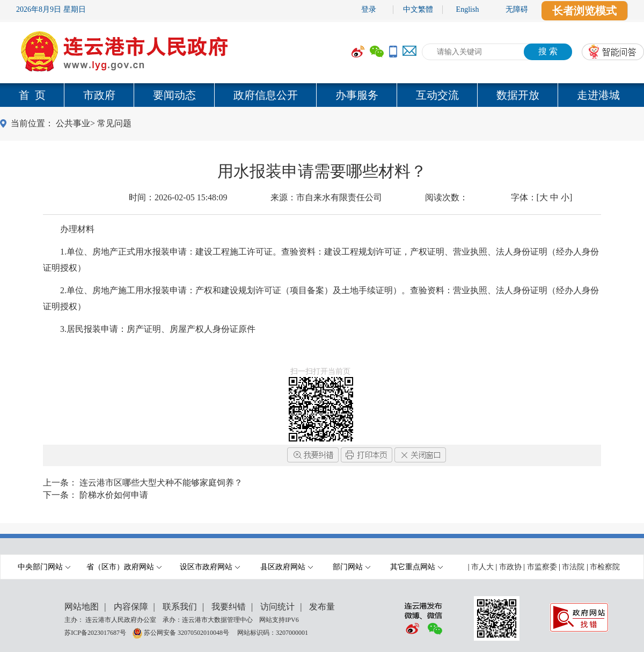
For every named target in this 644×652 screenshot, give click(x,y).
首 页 (32, 95)
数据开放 (518, 95)
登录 (369, 9)
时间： (178, 197)
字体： (542, 197)
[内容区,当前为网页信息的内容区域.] (322, 291)
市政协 (510, 567)
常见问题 (114, 123)
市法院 (573, 567)
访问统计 (277, 607)
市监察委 (542, 567)
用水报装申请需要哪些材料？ (322, 171)
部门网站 (352, 567)
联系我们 (180, 607)
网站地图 (82, 607)
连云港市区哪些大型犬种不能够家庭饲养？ (161, 483)
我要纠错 (229, 607)
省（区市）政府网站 (124, 567)
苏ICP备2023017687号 (95, 632)
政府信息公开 (266, 95)
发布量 (322, 607)
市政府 (99, 95)
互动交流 (437, 95)
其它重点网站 (416, 567)
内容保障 (131, 607)
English (468, 9)
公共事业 (73, 123)
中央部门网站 (44, 567)
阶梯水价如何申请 (114, 495)
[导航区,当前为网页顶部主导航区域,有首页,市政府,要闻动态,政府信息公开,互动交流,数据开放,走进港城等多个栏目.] (322, 95)
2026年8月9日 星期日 (51, 9)
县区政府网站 (287, 567)
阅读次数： (447, 197)
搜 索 (548, 51)
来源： (326, 197)
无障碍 (517, 9)
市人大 (482, 567)
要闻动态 (174, 95)
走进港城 (598, 95)
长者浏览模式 (584, 11)
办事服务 (357, 95)
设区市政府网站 (210, 567)
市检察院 (605, 567)
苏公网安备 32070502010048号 (187, 632)
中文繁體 (418, 9)
